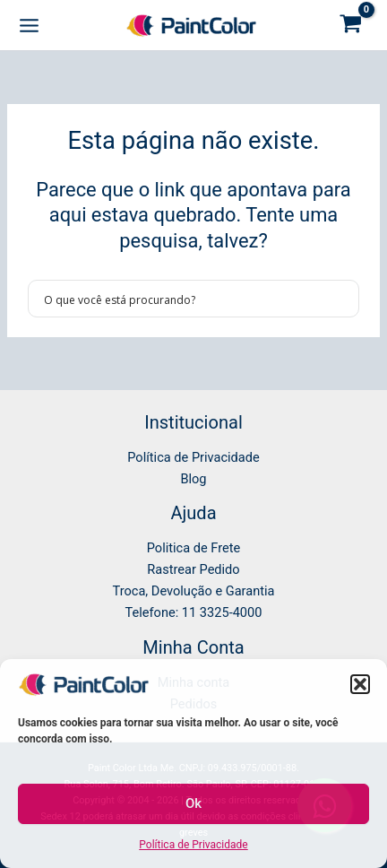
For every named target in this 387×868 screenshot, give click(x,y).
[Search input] (182, 299)
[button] (360, 684)
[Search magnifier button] (340, 299)
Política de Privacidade (193, 845)
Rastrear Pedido (193, 569)
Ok (193, 803)
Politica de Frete (193, 548)
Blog (193, 479)
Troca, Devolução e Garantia (194, 591)
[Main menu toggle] (29, 25)
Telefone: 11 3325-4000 (194, 612)
